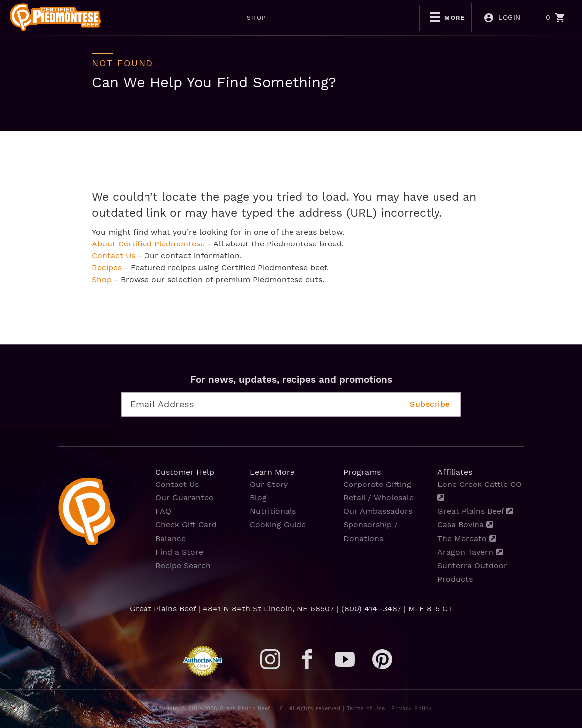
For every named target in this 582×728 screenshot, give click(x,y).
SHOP (172, 18)
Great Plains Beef (475, 511)
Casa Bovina (465, 525)
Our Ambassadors (378, 511)
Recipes (107, 268)
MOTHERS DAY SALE (243, 18)
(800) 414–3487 (371, 609)
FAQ (163, 511)
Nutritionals (273, 511)
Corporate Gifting (377, 484)
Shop (102, 280)
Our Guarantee (184, 498)
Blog (258, 498)
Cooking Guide (278, 525)
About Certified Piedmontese (148, 244)
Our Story (269, 484)
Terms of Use (366, 708)
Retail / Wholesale (378, 498)
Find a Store (179, 552)
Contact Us (113, 256)
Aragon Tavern (470, 552)
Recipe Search (183, 565)
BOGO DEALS (327, 18)
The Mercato (467, 539)
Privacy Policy (411, 708)
